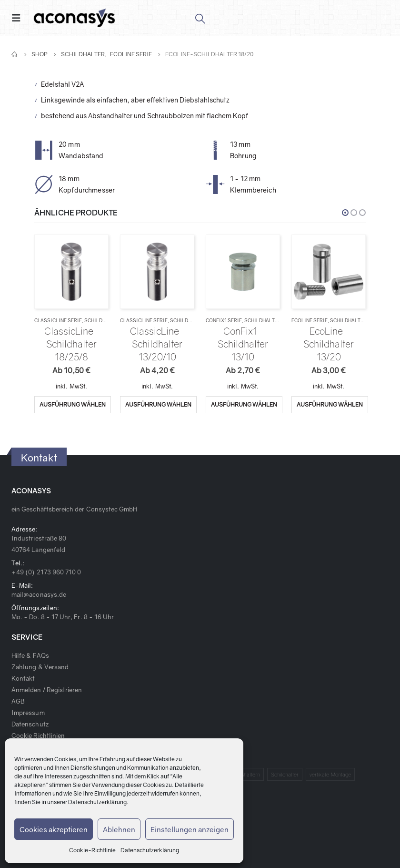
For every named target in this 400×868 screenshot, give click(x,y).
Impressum (28, 713)
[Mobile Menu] (19, 18)
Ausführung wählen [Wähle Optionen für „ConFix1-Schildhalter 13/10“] (244, 404)
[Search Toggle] (200, 18)
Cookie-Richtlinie (92, 850)
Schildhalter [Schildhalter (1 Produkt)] (285, 774)
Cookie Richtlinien (38, 735)
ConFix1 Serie (224, 320)
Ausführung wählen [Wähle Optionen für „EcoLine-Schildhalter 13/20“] (330, 404)
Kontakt (23, 678)
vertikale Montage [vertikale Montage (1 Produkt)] (330, 774)
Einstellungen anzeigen (190, 829)
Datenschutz (30, 724)
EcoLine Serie (310, 320)
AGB (18, 701)
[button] (345, 213)
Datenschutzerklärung (97, 802)
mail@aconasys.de (39, 594)
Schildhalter (103, 320)
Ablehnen (119, 829)
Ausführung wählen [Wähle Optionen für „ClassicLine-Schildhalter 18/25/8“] (73, 404)
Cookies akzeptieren (54, 829)
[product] (71, 271)
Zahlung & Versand (40, 667)
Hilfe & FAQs (30, 655)
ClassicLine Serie (58, 320)
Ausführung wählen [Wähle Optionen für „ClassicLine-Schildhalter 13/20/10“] (158, 404)
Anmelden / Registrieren (47, 690)
